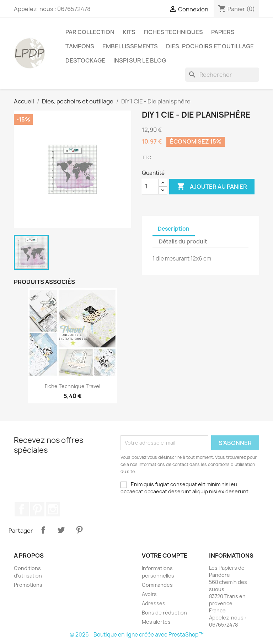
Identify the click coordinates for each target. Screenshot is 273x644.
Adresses (154, 603)
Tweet (61, 530)
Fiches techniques (173, 32)
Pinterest (37, 509)
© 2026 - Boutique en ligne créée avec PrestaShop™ (137, 635)
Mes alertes (156, 622)
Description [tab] (174, 229)
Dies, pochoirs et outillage (210, 46)
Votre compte (165, 556)
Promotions (28, 585)
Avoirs (149, 594)
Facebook (22, 509)
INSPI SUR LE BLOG (140, 60)
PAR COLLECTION (90, 32)
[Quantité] (150, 187)
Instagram (53, 509)
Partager (43, 530)
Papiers (223, 32)
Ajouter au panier (212, 187)
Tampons (80, 46)
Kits (129, 32)
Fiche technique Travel (73, 386)
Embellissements (130, 46)
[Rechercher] (222, 75)
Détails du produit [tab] (183, 241)
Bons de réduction (164, 613)
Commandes (157, 585)
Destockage (85, 60)
